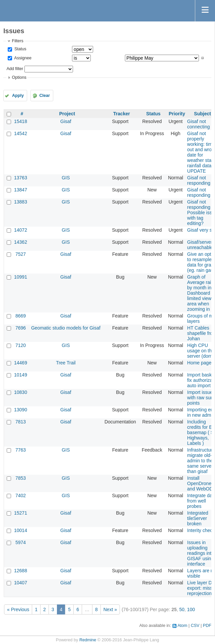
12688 (21, 571)
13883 (21, 202)
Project (67, 114)
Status (20, 49)
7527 (21, 254)
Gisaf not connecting (199, 124)
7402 (21, 495)
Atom (182, 626)
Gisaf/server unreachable (200, 245)
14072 (21, 230)
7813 (21, 422)
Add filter (15, 69)
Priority (177, 114)
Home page (199, 363)
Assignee (22, 58)
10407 (21, 583)
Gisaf (66, 121)
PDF (207, 626)
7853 (21, 478)
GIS (66, 178)
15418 (21, 121)
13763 (21, 178)
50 (182, 609)
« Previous (18, 609)
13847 (21, 190)
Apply (18, 96)
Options (19, 77)
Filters (17, 41)
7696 (21, 328)
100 (191, 609)
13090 (21, 410)
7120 (21, 345)
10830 (21, 392)
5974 (21, 542)
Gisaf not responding (199, 180)
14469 (21, 363)
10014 (21, 530)
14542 (21, 133)
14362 (21, 242)
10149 (21, 375)
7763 (21, 450)
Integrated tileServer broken (198, 518)
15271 (21, 513)
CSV (195, 626)
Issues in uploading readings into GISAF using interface (201, 553)
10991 (21, 277)
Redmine (88, 640)
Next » (110, 609)
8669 (21, 316)
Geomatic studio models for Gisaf (66, 328)
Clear (45, 96)
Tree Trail (66, 363)
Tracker (122, 114)
